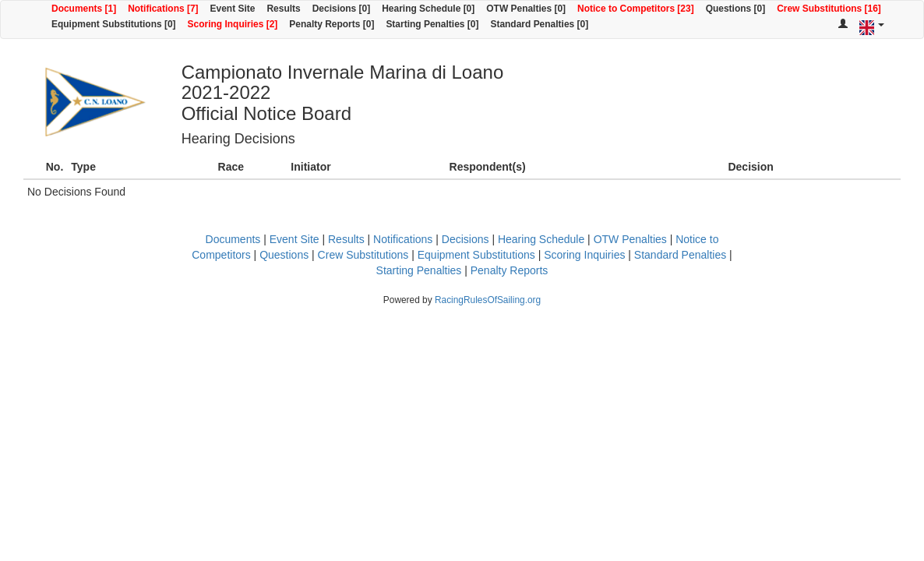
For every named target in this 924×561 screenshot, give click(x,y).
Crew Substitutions (363, 255)
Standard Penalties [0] (539, 24)
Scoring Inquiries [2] (233, 24)
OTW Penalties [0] (526, 9)
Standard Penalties (680, 255)
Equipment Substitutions (476, 255)
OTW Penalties (630, 239)
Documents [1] (84, 9)
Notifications (403, 239)
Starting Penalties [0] (432, 24)
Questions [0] (735, 9)
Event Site (233, 9)
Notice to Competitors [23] (636, 9)
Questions (284, 255)
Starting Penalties (419, 270)
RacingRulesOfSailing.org (488, 300)
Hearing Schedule (541, 239)
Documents (233, 239)
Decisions (466, 239)
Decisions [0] (342, 9)
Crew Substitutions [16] (829, 9)
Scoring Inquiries (584, 255)
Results (283, 9)
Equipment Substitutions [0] (114, 24)
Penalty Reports (510, 270)
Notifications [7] (163, 9)
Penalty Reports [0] (332, 24)
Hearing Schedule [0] (428, 9)
